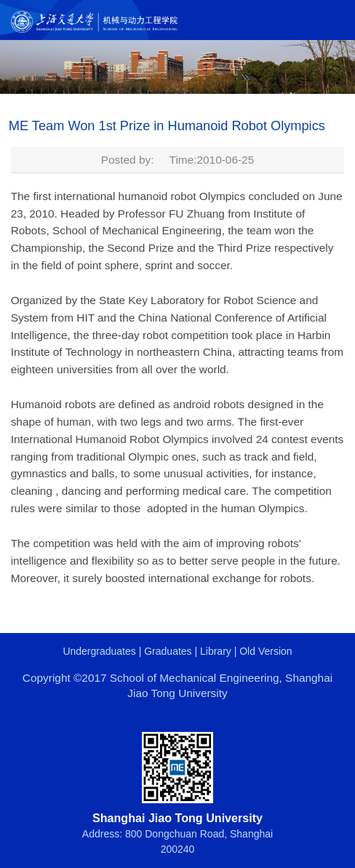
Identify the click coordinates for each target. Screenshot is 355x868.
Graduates (168, 651)
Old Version (266, 651)
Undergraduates (99, 651)
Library (216, 651)
